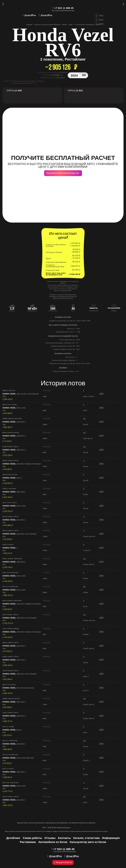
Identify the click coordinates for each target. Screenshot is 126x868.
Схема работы (32, 838)
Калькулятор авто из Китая (88, 842)
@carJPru (30, 15)
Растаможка (28, 842)
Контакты (64, 838)
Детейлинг (13, 838)
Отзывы (50, 838)
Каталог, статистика (86, 838)
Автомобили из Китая (53, 842)
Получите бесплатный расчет (63, 173)
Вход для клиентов (63, 863)
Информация (111, 838)
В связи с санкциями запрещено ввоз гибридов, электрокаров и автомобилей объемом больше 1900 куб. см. (63, 296)
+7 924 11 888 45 (64, 8)
